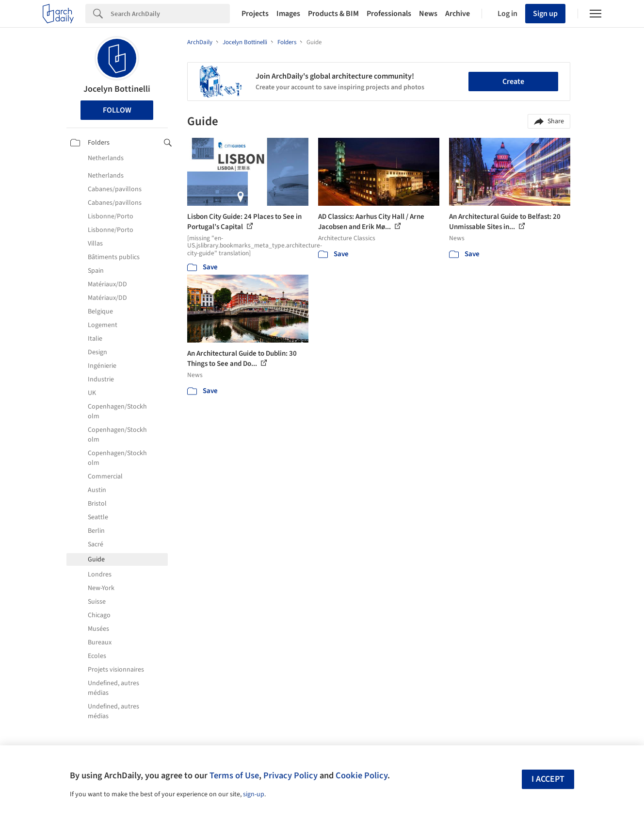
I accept (548, 779)
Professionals (389, 14)
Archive (458, 14)
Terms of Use (234, 775)
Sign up (545, 14)
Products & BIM (333, 14)
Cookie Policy (362, 775)
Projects (255, 14)
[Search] (170, 14)
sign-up (254, 794)
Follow (117, 110)
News (428, 14)
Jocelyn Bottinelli (117, 89)
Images (288, 14)
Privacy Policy (290, 775)
